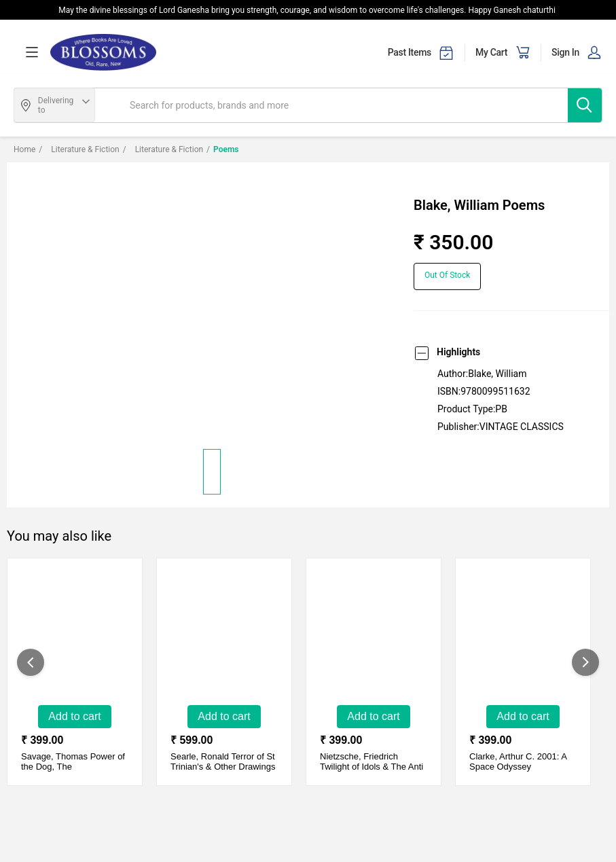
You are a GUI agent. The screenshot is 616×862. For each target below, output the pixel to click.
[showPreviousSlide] (31, 662)
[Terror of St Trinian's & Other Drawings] (218, 639)
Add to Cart (74, 716)
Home (24, 149)
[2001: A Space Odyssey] (517, 639)
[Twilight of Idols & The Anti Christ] (367, 639)
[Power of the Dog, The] (69, 639)
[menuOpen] (32, 52)
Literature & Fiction (79, 149)
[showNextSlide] (585, 662)
